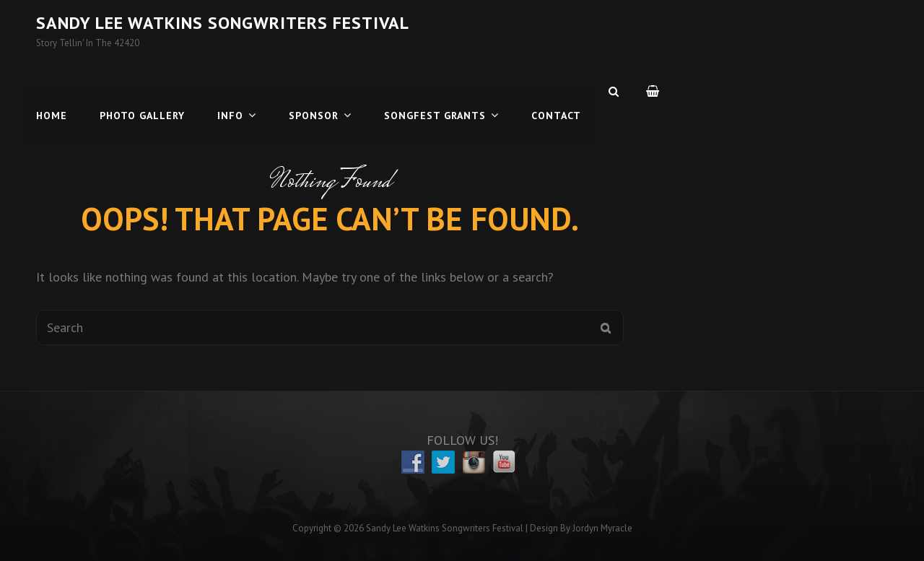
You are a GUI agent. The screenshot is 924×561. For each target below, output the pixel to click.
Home (52, 91)
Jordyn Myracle (602, 528)
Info (230, 91)
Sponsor (314, 91)
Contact (556, 91)
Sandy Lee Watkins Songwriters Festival (223, 23)
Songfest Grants (435, 91)
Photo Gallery (142, 91)
